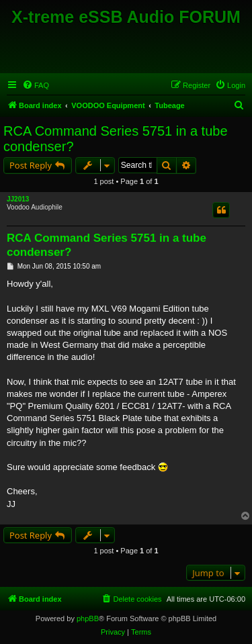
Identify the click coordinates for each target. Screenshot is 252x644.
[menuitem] (36, 85)
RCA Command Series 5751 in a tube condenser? (116, 139)
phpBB (88, 618)
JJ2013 (18, 199)
